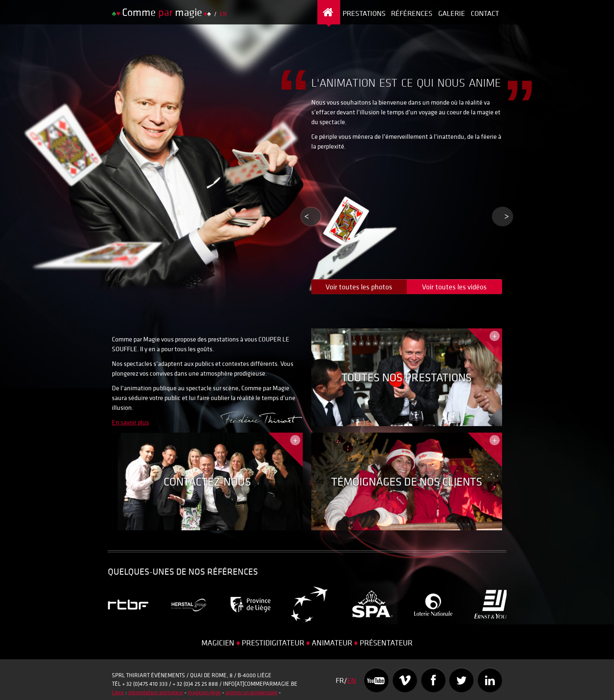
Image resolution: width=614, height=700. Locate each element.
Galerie (452, 13)
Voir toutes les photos (359, 287)
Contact (485, 13)
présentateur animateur (156, 692)
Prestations (364, 13)
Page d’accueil (329, 13)
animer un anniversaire (251, 692)
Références (412, 13)
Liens (118, 692)
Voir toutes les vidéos (454, 287)
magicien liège (204, 692)
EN (223, 14)
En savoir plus (130, 422)
